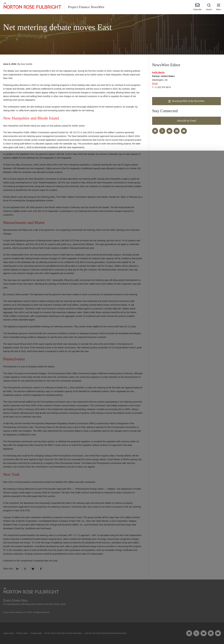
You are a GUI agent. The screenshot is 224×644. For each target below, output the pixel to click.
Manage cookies (112, 634)
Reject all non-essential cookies (157, 634)
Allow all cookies (69, 634)
